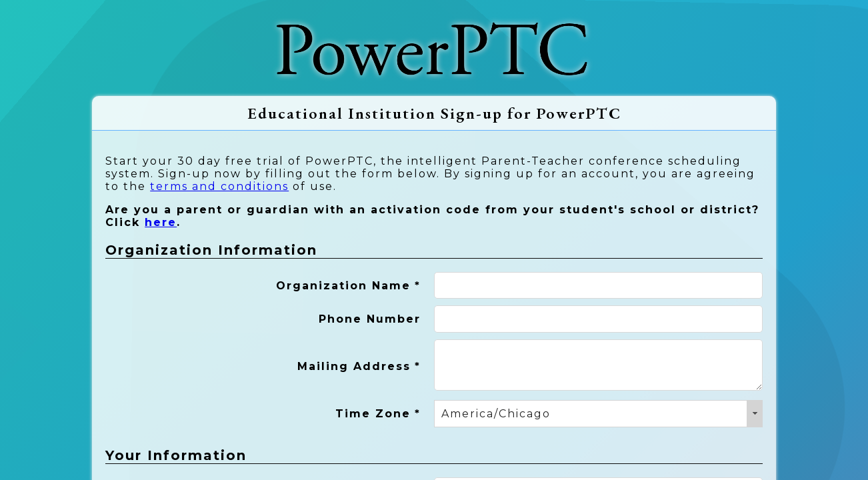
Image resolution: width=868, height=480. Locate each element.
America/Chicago (496, 414)
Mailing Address (359, 366)
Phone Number (370, 319)
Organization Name (348, 286)
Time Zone (378, 414)
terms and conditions (219, 186)
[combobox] (598, 414)
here (161, 222)
